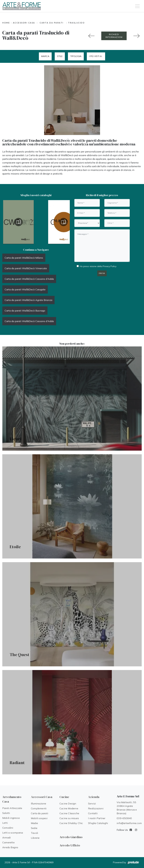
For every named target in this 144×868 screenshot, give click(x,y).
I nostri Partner (97, 818)
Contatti (93, 813)
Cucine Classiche (69, 813)
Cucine (64, 797)
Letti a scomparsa (13, 833)
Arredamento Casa (12, 799)
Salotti (6, 813)
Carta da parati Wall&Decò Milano (24, 258)
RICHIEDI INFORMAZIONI (114, 36)
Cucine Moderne (69, 808)
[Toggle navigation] (137, 6)
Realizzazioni (96, 808)
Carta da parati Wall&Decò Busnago (25, 311)
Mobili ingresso (11, 818)
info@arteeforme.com (129, 823)
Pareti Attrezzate (12, 808)
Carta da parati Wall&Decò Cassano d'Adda (29, 279)
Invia (102, 273)
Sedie (34, 828)
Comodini (8, 828)
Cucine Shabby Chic (71, 823)
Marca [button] (45, 56)
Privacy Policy (109, 266)
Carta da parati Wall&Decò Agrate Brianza (28, 300)
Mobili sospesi (39, 818)
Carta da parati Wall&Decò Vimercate (26, 268)
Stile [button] (60, 56)
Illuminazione (39, 803)
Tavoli (34, 833)
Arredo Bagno (10, 847)
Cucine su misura (69, 818)
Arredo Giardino (71, 837)
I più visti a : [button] (96, 56)
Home (6, 23)
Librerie (35, 838)
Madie (34, 823)
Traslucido (76, 23)
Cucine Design (68, 803)
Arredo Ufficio (70, 845)
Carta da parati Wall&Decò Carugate (25, 289)
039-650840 (124, 818)
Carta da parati (52, 23)
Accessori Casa (24, 23)
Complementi (39, 808)
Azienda (94, 797)
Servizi (92, 803)
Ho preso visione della (98, 266)
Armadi (6, 838)
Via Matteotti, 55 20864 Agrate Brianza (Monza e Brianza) (127, 808)
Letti (5, 823)
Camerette (8, 842)
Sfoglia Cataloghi (98, 823)
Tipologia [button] (76, 56)
